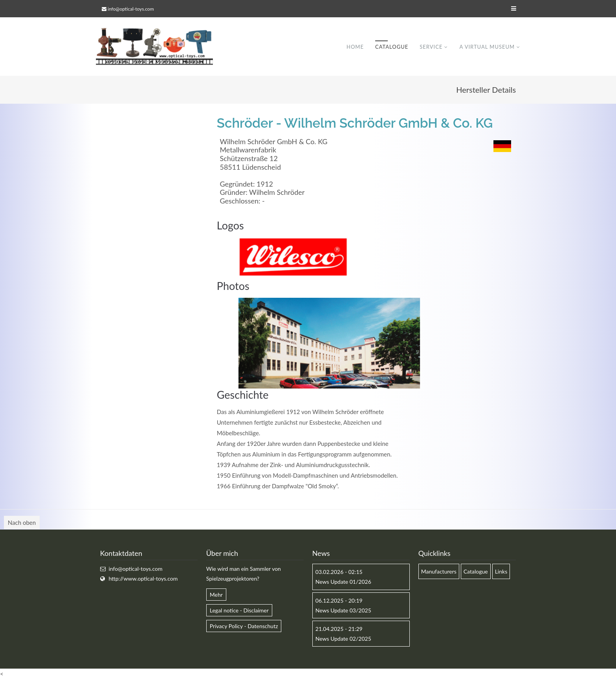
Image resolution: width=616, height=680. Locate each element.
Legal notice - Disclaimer (239, 611)
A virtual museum (487, 47)
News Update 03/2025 (343, 611)
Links (501, 572)
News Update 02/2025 (343, 639)
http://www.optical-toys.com (143, 579)
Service (431, 47)
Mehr (216, 595)
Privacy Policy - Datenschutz (244, 626)
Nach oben (22, 523)
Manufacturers (439, 572)
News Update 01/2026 (343, 582)
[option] (329, 344)
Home (355, 47)
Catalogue (392, 47)
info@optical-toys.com (131, 9)
